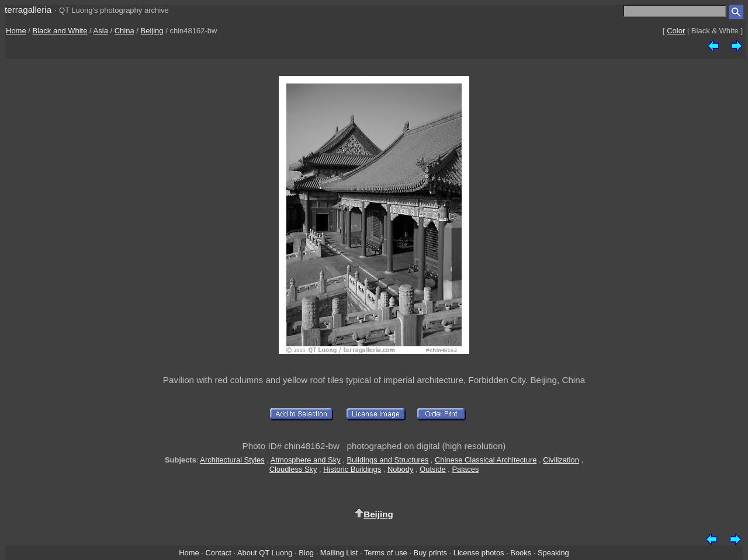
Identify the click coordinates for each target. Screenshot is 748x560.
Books (521, 553)
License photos (479, 553)
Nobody (401, 469)
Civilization (561, 460)
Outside (432, 469)
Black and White (60, 31)
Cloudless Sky (293, 469)
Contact (218, 553)
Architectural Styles (232, 460)
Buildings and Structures (387, 460)
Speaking (553, 553)
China (124, 31)
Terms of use (386, 553)
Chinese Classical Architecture (486, 460)
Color (676, 31)
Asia (101, 31)
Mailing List (339, 553)
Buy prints (430, 553)
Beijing (152, 31)
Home (16, 31)
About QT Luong (265, 553)
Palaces (465, 469)
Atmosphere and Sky (306, 460)
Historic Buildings (352, 469)
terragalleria (28, 10)
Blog (306, 553)
